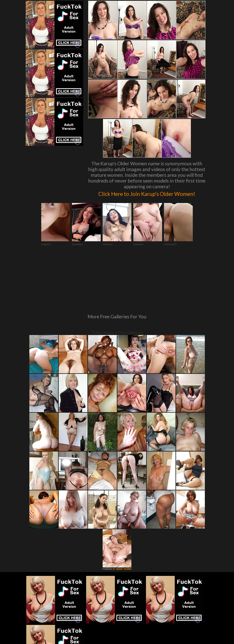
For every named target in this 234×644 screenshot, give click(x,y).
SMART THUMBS (124, 525)
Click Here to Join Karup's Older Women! (147, 197)
